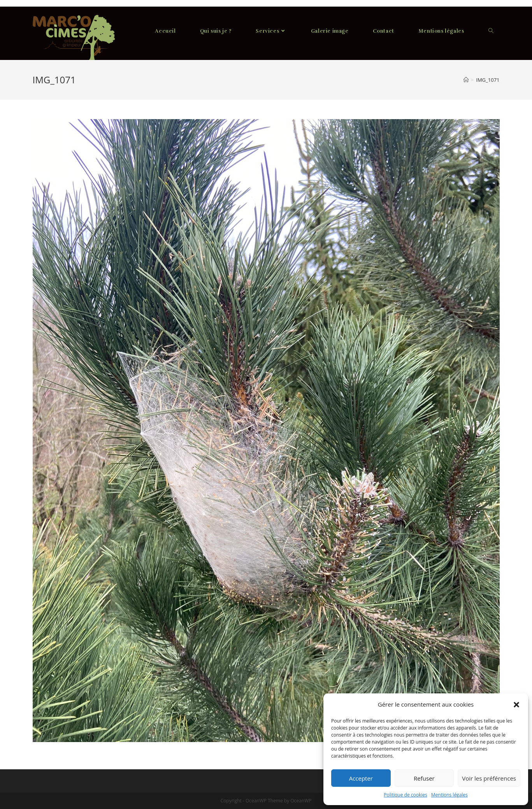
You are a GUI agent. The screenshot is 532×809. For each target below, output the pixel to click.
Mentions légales (449, 795)
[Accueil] (466, 80)
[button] (516, 705)
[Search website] (491, 31)
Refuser (424, 778)
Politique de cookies (406, 795)
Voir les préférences (489, 778)
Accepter (361, 778)
